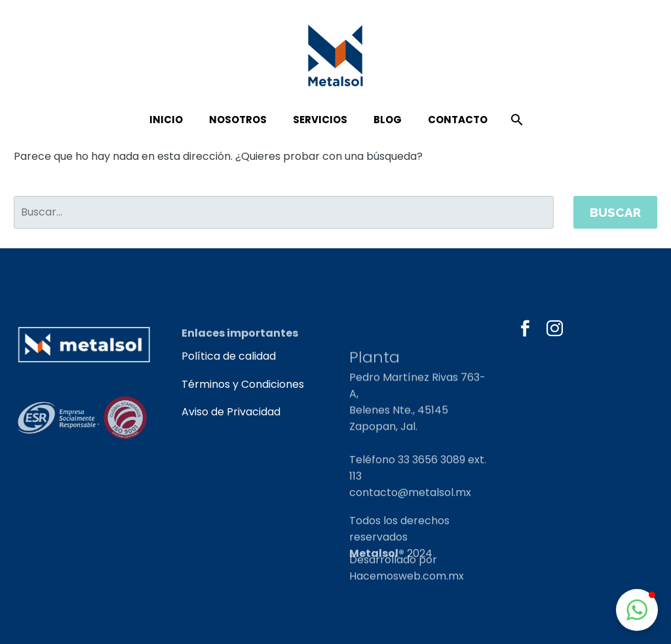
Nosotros (238, 120)
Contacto (458, 120)
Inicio (166, 120)
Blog (388, 120)
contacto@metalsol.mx (410, 512)
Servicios (320, 120)
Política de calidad (229, 356)
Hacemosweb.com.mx (407, 582)
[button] (637, 610)
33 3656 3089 (431, 479)
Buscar (615, 212)
